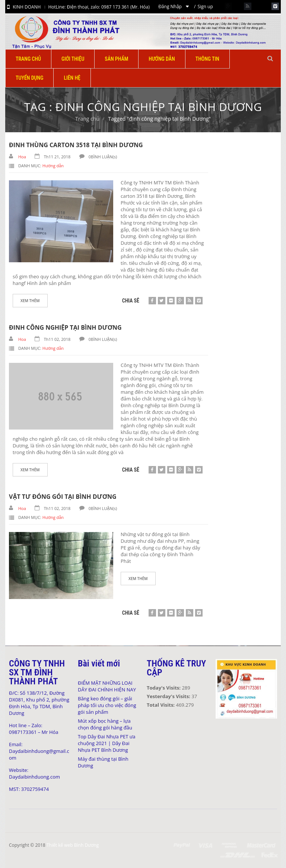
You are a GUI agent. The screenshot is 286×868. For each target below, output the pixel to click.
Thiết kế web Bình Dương (73, 845)
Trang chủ (87, 119)
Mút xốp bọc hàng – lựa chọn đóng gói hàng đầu (105, 724)
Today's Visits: (164, 688)
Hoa (22, 157)
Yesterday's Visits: (169, 696)
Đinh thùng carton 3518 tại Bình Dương (76, 145)
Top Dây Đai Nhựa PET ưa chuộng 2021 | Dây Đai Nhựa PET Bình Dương (107, 743)
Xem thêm (30, 301)
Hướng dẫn (53, 166)
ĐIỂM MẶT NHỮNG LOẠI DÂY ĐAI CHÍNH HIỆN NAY (107, 686)
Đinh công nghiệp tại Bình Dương (65, 327)
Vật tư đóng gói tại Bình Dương (63, 497)
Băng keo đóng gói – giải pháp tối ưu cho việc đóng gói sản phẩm (107, 705)
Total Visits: (161, 705)
